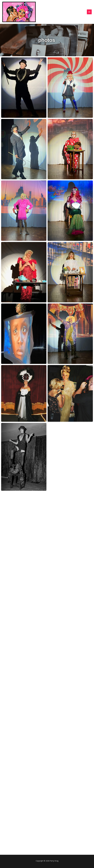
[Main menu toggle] (89, 12)
